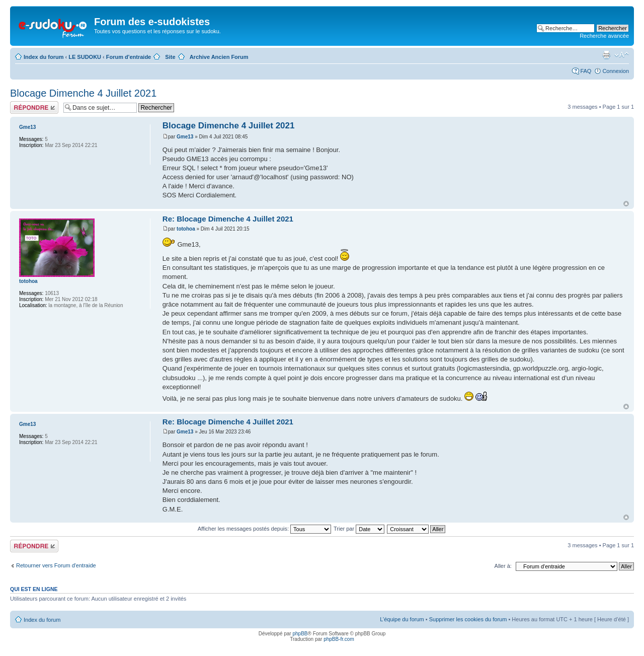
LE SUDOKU (85, 57)
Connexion (616, 71)
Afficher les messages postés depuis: (264, 529)
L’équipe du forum (402, 619)
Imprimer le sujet (606, 55)
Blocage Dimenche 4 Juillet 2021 (83, 93)
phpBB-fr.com (339, 639)
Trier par (359, 529)
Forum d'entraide (129, 57)
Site (170, 57)
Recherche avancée (604, 36)
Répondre (34, 107)
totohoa (186, 229)
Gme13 (185, 137)
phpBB (300, 634)
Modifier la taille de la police (622, 55)
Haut (626, 204)
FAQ (586, 71)
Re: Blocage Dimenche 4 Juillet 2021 (228, 219)
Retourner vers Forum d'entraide (56, 565)
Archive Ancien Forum (219, 57)
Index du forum (44, 57)
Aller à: (503, 566)
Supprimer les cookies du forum (468, 619)
